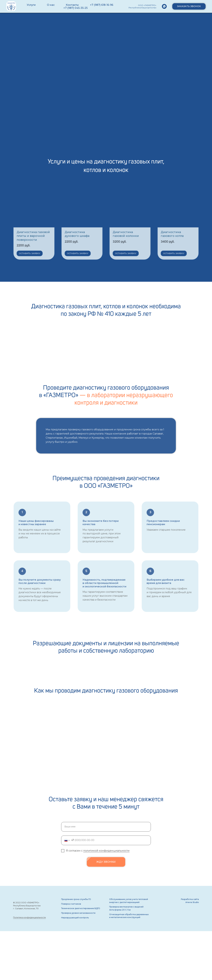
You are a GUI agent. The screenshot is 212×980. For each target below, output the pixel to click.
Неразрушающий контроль (75, 918)
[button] (189, 6)
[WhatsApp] (164, 6)
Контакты (72, 5)
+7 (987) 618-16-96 (102, 5)
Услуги (31, 5)
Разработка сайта (190, 899)
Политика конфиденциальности (29, 917)
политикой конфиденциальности (106, 851)
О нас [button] (51, 5)
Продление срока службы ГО (76, 899)
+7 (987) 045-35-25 (75, 8)
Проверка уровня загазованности (78, 913)
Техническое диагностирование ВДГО (81, 908)
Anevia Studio (192, 902)
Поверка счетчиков (71, 904)
